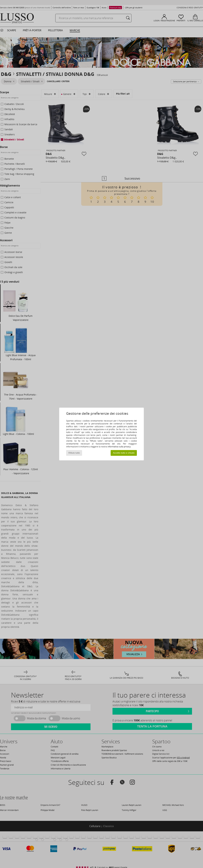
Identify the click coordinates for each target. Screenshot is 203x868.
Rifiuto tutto (74, 453)
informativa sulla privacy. (119, 447)
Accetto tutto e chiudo (124, 453)
